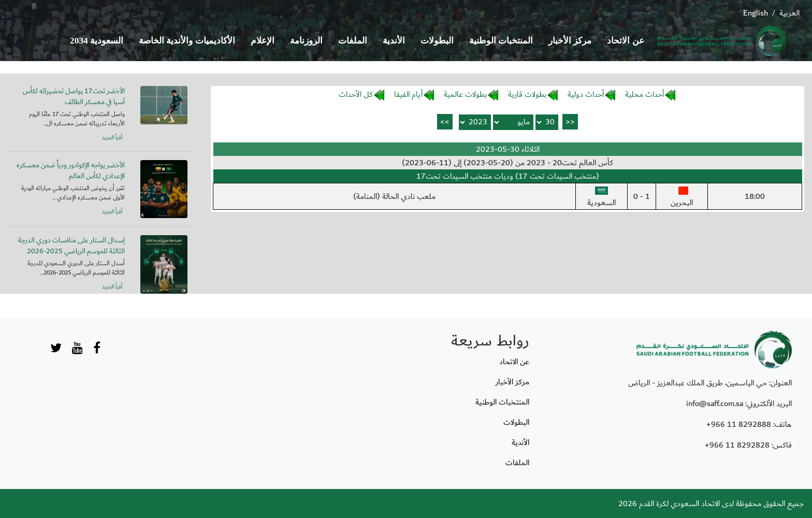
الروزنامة (306, 41)
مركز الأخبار (570, 41)
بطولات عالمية (465, 94)
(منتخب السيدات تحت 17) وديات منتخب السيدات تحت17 (508, 176)
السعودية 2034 (97, 41)
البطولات (437, 41)
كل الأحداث (356, 94)
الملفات (353, 41)
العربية (789, 13)
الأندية (394, 41)
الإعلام (263, 41)
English (756, 13)
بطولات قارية (527, 94)
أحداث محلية (644, 94)
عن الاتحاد (625, 41)
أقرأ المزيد (112, 138)
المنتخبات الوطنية (501, 41)
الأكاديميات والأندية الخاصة (187, 41)
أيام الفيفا (408, 94)
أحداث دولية (586, 94)
